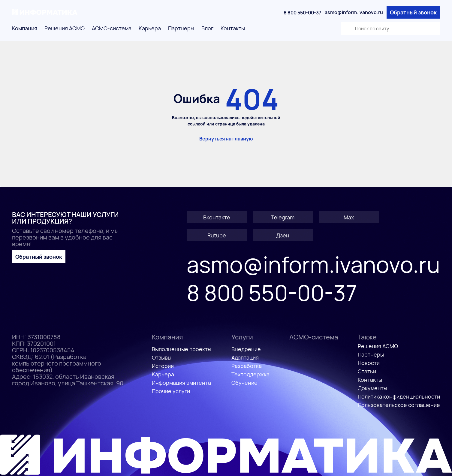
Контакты (233, 28)
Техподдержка (250, 374)
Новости (369, 363)
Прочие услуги (171, 391)
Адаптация (245, 357)
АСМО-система (112, 28)
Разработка (247, 366)
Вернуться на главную (226, 139)
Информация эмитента (181, 383)
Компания (25, 28)
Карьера (150, 28)
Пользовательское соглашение (399, 405)
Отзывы (162, 357)
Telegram (283, 217)
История (163, 366)
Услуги (242, 337)
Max (349, 217)
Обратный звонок (413, 12)
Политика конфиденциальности (399, 396)
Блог (207, 28)
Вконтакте (217, 217)
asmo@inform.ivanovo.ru (354, 12)
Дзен (283, 235)
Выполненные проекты (182, 349)
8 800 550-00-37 (302, 13)
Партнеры (181, 28)
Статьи (367, 371)
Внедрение (246, 349)
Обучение (244, 383)
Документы (372, 388)
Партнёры (371, 354)
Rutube (217, 235)
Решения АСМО (65, 28)
